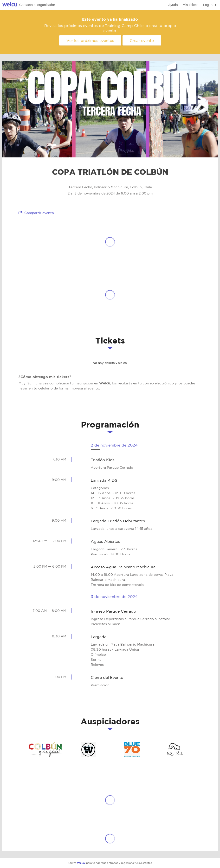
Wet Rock (175, 750)
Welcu (10, 5)
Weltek (88, 750)
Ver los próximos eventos (90, 40)
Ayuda (173, 5)
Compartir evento (36, 213)
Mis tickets (191, 5)
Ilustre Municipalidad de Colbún (45, 750)
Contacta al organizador (37, 5)
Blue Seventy (132, 750)
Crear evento (142, 40)
